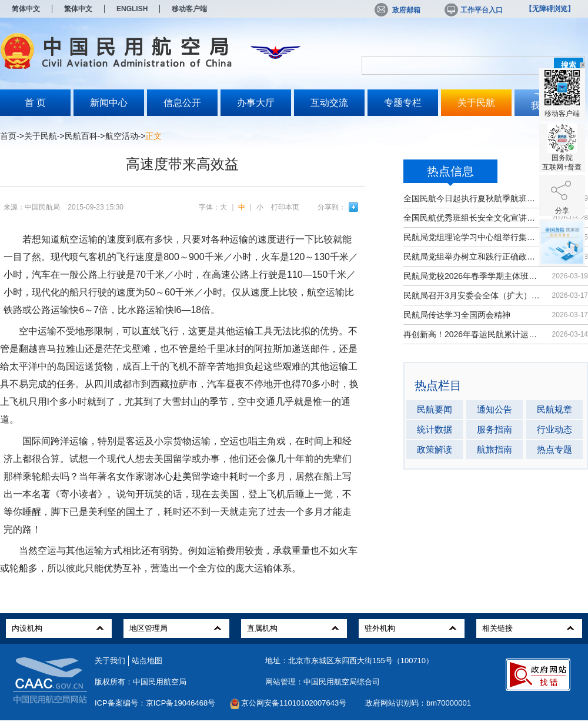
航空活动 (122, 136)
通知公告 (495, 409)
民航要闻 (435, 409)
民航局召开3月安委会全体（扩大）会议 (472, 295)
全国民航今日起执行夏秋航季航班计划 (472, 198)
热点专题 (554, 449)
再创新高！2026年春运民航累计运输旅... (472, 334)
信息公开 (182, 103)
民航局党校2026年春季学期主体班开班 (472, 276)
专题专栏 (403, 103)
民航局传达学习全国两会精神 (457, 315)
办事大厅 (256, 103)
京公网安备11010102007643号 (294, 703)
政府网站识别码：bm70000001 (418, 703)
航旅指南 (495, 449)
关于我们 (110, 661)
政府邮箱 (397, 10)
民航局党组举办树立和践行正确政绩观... (472, 257)
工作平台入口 (473, 10)
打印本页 (285, 207)
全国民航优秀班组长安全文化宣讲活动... (472, 218)
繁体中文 (78, 9)
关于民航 (476, 103)
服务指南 (495, 429)
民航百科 (81, 136)
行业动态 (554, 429)
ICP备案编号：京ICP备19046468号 (155, 703)
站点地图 (147, 661)
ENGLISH (132, 9)
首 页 (35, 103)
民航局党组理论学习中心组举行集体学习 (472, 237)
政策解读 (435, 449)
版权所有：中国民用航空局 (141, 682)
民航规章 (554, 409)
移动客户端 (189, 9)
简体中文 (26, 9)
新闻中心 (109, 103)
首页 (8, 136)
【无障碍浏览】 (550, 9)
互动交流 (329, 103)
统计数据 (435, 429)
